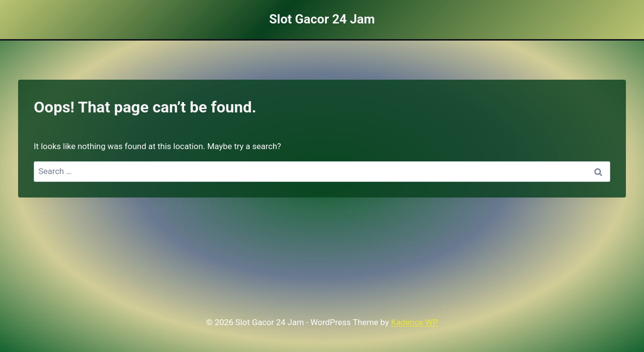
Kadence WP (414, 322)
